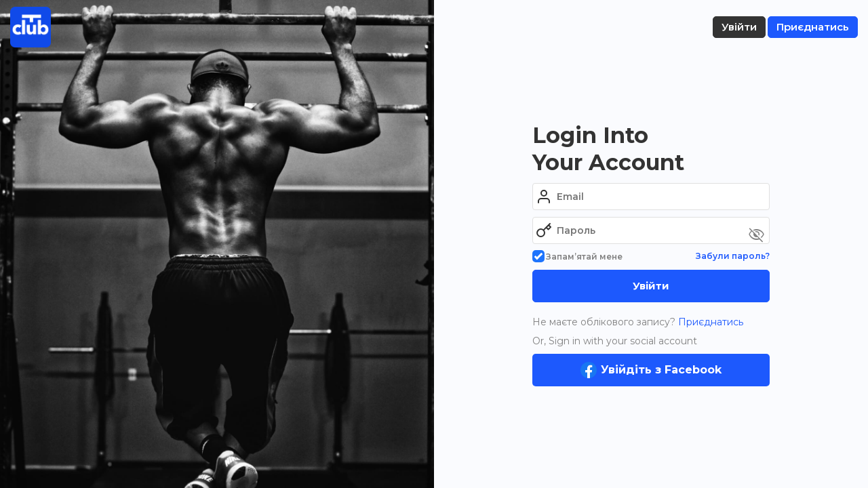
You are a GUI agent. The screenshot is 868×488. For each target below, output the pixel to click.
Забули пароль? (733, 256)
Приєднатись (709, 322)
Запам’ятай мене (577, 257)
